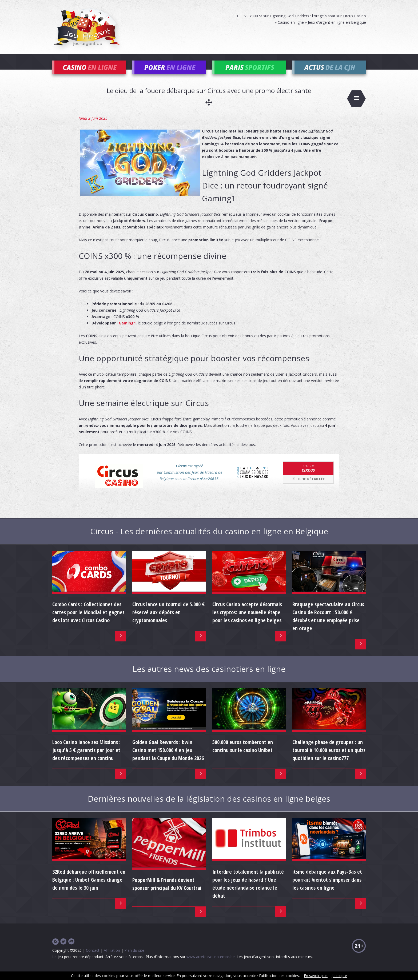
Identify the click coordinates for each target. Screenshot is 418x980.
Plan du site (134, 957)
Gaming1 (127, 330)
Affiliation (112, 957)
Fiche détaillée (308, 486)
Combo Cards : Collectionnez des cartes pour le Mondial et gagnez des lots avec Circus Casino (88, 620)
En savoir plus (316, 976)
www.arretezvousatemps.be (211, 964)
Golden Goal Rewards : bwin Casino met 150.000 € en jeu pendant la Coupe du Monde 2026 (168, 757)
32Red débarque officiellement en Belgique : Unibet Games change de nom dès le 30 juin (89, 887)
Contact (93, 957)
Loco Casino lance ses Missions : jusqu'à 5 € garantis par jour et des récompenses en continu (86, 757)
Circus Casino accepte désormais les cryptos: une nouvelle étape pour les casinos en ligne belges (247, 620)
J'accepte (339, 976)
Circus (308, 475)
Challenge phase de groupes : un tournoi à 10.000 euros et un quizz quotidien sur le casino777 (329, 757)
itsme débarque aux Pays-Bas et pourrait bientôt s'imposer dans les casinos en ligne (327, 887)
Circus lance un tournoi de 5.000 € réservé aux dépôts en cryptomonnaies (168, 620)
